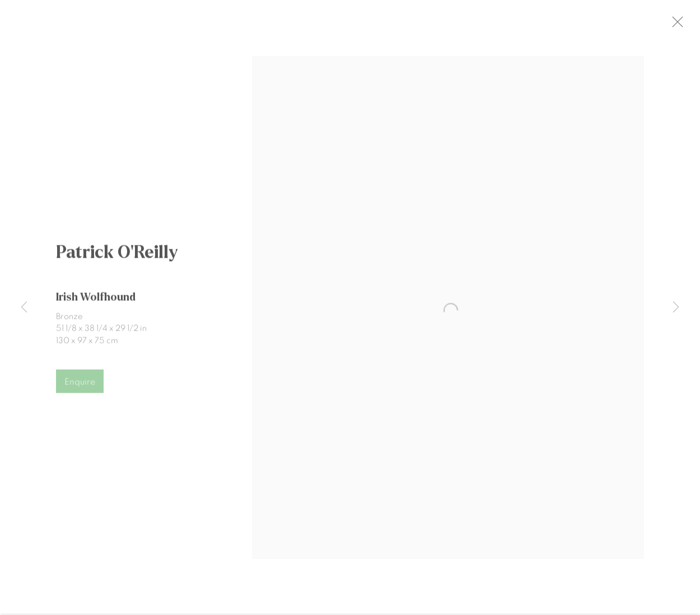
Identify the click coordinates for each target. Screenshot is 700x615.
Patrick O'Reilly (117, 258)
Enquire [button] (80, 387)
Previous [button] (24, 308)
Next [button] (676, 308)
